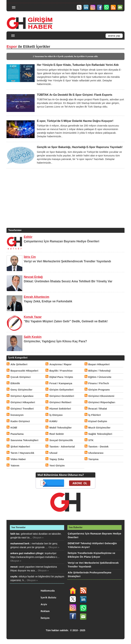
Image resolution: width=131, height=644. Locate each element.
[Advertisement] (65, 203)
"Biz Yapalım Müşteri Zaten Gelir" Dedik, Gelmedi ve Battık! (66, 321)
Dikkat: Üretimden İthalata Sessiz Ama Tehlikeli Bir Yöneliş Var (68, 281)
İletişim (45, 618)
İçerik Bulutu (49, 598)
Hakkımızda (48, 591)
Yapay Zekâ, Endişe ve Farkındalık (48, 301)
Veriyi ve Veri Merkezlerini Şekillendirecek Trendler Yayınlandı (67, 261)
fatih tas (15, 534)
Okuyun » (38, 538)
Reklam (45, 611)
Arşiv (44, 604)
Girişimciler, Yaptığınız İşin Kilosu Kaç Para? (55, 341)
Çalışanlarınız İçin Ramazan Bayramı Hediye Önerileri (61, 241)
